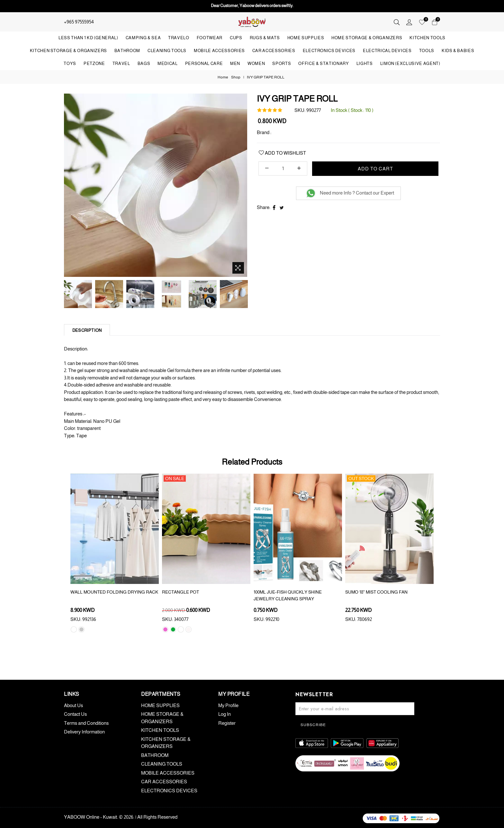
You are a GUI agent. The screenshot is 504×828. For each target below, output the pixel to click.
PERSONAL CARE (204, 64)
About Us (73, 705)
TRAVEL (121, 64)
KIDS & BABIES (458, 51)
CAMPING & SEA (143, 38)
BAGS (144, 64)
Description (87, 330)
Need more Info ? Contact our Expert (350, 193)
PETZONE (94, 64)
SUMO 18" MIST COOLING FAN (376, 592)
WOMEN (256, 64)
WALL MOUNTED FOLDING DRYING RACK (114, 592)
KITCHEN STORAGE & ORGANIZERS (68, 51)
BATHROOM (127, 51)
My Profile (228, 705)
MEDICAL (168, 64)
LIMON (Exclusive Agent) (410, 64)
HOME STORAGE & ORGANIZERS (367, 38)
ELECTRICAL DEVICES (387, 51)
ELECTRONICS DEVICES (329, 51)
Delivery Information (84, 732)
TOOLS (427, 51)
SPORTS (282, 64)
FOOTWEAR (210, 38)
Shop (236, 77)
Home (223, 77)
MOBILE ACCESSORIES (219, 51)
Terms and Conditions (86, 723)
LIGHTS (365, 64)
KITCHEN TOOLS (427, 38)
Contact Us (75, 714)
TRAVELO (179, 38)
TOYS (70, 64)
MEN (235, 64)
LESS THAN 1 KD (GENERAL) (88, 38)
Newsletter (314, 694)
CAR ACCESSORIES (274, 51)
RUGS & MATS (265, 38)
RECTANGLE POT (180, 592)
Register (227, 723)
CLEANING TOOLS (167, 51)
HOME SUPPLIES (306, 38)
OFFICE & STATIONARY (324, 64)
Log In (225, 714)
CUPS (236, 38)
